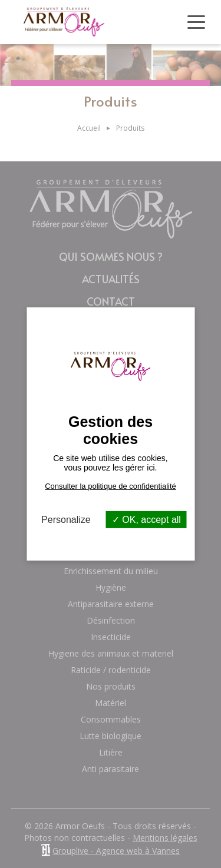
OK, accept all (146, 520)
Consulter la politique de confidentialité (111, 486)
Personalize (66, 520)
